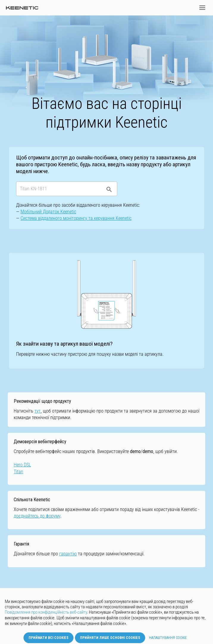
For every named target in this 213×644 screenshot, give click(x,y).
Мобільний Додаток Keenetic (48, 212)
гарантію (68, 554)
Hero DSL (22, 465)
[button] (202, 8)
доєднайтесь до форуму (37, 516)
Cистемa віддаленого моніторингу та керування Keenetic (76, 218)
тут (38, 411)
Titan (18, 472)
